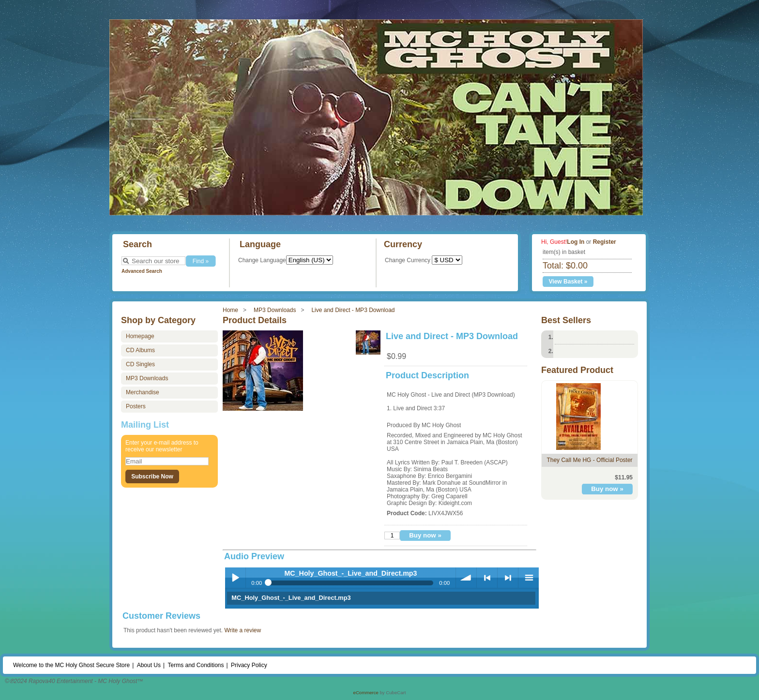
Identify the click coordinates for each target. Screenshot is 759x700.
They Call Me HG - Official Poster (589, 460)
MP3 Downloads (275, 310)
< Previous (487, 578)
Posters (136, 406)
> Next (508, 578)
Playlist (529, 578)
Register (605, 242)
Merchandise (143, 392)
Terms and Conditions (196, 665)
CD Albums (140, 350)
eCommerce (366, 693)
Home (230, 310)
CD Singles (140, 364)
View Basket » (568, 282)
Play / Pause (235, 578)
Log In (576, 242)
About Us (149, 665)
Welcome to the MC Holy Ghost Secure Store (71, 665)
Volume (466, 578)
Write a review (243, 630)
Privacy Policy (249, 665)
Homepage (140, 336)
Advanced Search (142, 271)
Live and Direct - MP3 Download (353, 310)
